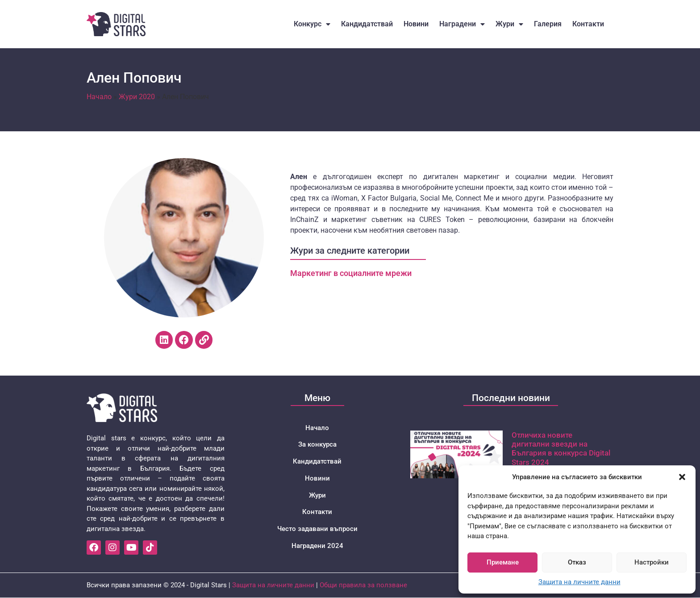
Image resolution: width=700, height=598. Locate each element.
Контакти (588, 24)
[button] (682, 477)
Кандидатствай (367, 24)
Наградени (462, 24)
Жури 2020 (137, 97)
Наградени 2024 (317, 547)
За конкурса (317, 445)
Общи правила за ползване (363, 585)
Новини (416, 24)
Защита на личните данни (579, 582)
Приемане (503, 562)
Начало (99, 97)
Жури (509, 24)
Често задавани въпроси (317, 530)
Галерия (548, 24)
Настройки (652, 562)
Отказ (577, 562)
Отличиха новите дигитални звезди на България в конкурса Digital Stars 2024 (561, 449)
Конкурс (312, 24)
